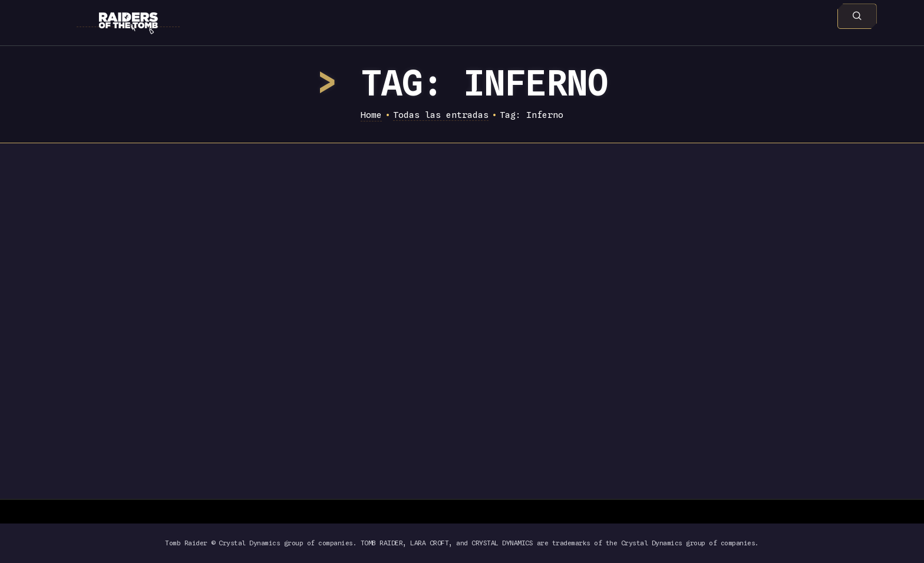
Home (371, 115)
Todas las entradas (441, 115)
